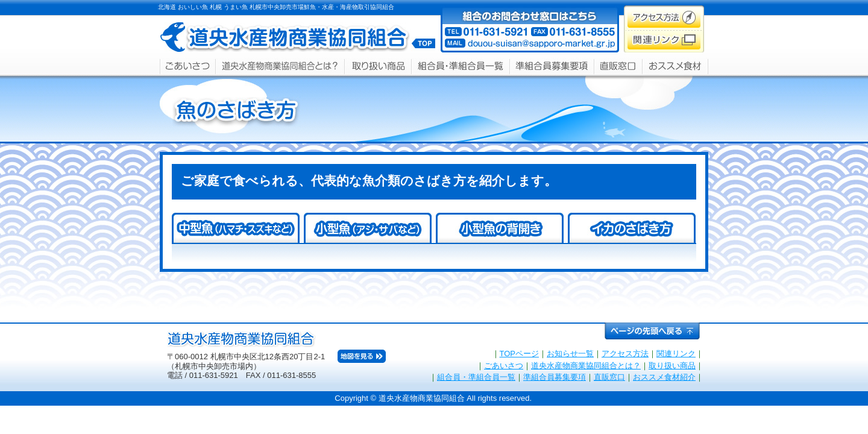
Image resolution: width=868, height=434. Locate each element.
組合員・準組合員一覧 (476, 377)
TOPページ (520, 354)
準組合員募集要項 (555, 377)
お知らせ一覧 (570, 354)
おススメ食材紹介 (664, 377)
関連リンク (676, 354)
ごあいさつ (504, 366)
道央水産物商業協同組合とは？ (586, 366)
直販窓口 (609, 377)
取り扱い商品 (672, 366)
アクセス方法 (625, 354)
